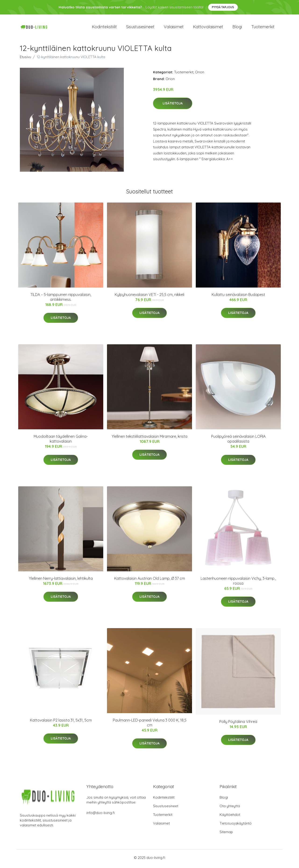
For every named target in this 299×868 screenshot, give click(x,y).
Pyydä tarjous (223, 7)
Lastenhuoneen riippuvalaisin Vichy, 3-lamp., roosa (238, 583)
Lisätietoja (173, 106)
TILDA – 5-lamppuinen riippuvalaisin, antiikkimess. (61, 299)
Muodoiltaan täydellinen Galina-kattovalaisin (61, 441)
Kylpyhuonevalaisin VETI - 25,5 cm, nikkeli (149, 297)
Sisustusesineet (140, 28)
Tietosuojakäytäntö (236, 826)
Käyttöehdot (230, 817)
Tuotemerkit (263, 28)
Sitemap (226, 834)
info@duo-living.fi (101, 815)
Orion (200, 74)
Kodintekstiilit (104, 28)
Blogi (237, 28)
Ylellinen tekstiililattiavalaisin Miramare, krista (149, 439)
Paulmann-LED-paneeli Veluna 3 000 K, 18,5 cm (150, 725)
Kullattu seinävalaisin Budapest (238, 297)
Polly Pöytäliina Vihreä (238, 724)
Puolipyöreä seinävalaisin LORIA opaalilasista (238, 441)
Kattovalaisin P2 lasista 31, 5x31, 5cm (61, 722)
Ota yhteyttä (230, 808)
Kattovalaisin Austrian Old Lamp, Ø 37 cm (150, 581)
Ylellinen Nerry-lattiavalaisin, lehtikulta (61, 581)
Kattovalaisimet (208, 28)
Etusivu (25, 59)
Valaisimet (174, 28)
